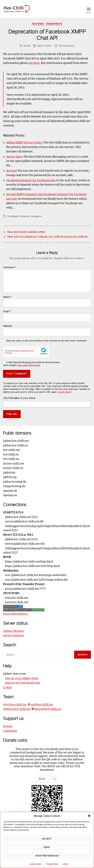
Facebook (13, 216)
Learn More (64, 392)
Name (7, 297)
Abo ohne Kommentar (29, 365)
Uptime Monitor (14, 631)
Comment (9, 267)
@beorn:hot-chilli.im (17, 709)
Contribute (10, 731)
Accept (47, 839)
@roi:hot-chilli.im (15, 705)
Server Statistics (14, 636)
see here (34, 63)
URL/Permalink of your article (19, 398)
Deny (47, 847)
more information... (16, 614)
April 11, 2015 (44, 46)
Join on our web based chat (23, 683)
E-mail (7, 687)
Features (38, 24)
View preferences (47, 856)
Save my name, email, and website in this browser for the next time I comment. (47, 341)
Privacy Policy (52, 864)
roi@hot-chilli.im (40, 705)
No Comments (67, 46)
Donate (8, 726)
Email (7, 312)
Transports (54, 24)
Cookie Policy (35, 864)
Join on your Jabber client (22, 678)
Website (7, 326)
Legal (65, 864)
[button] (89, 816)
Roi (29, 46)
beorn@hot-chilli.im (46, 709)
